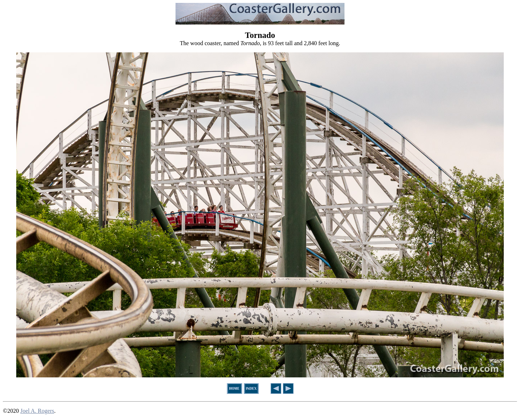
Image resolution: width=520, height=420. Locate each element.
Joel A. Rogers (37, 411)
